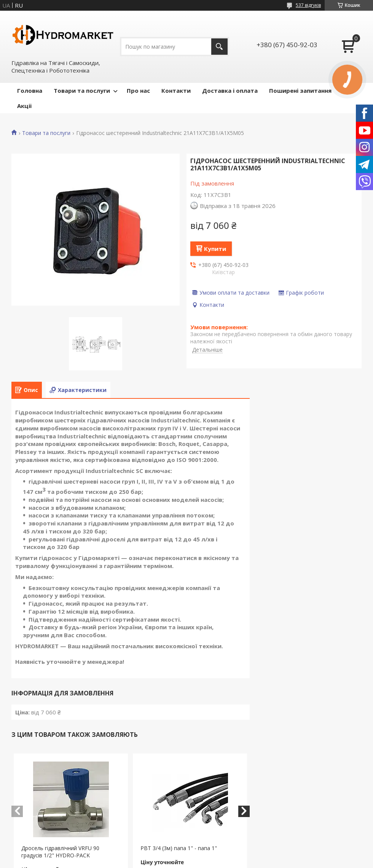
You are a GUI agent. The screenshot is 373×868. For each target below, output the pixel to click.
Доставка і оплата (230, 90)
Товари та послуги (82, 90)
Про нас (138, 90)
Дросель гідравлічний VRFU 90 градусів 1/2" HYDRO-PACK (60, 852)
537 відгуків (308, 5)
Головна (30, 90)
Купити (215, 249)
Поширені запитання (300, 90)
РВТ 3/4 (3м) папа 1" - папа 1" (179, 848)
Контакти (176, 90)
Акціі (24, 106)
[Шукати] (219, 47)
